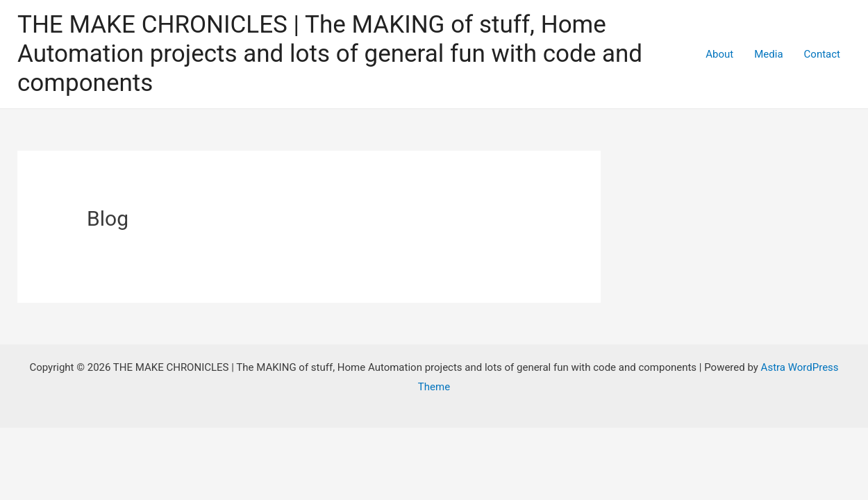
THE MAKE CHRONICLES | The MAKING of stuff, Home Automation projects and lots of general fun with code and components (330, 54)
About (719, 54)
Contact (822, 54)
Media (768, 54)
